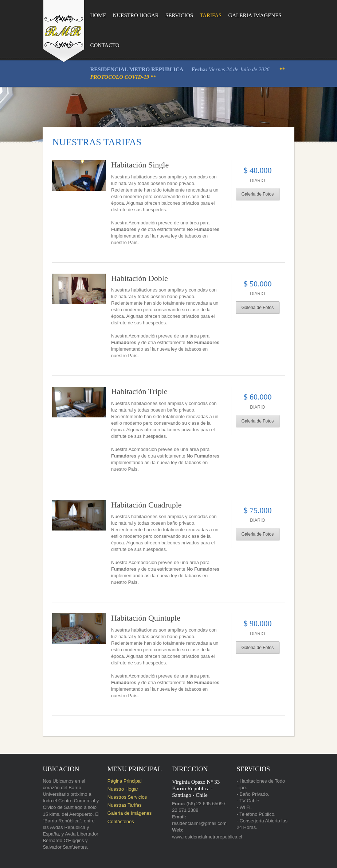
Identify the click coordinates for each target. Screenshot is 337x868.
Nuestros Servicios (122, 767)
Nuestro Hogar (125, 15)
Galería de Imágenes (124, 784)
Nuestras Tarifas (119, 776)
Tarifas (200, 15)
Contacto (94, 45)
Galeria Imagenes (244, 15)
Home (88, 15)
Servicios (169, 15)
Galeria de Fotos (266, 194)
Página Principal (119, 751)
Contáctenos (116, 792)
